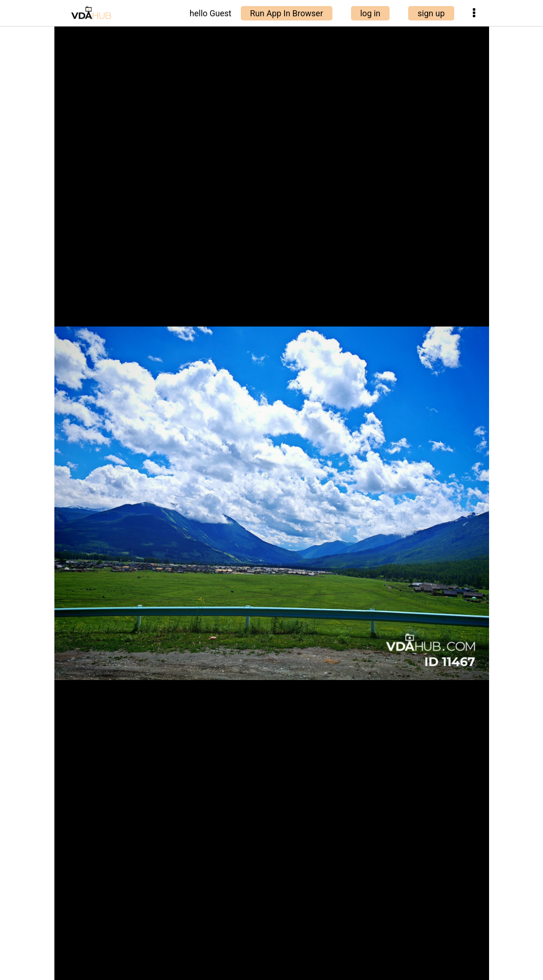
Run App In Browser (287, 13)
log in (371, 13)
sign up (431, 13)
